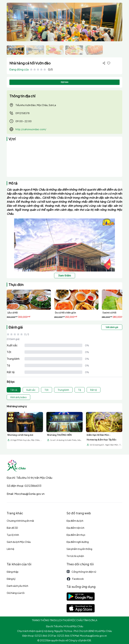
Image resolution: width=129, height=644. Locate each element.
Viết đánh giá (112, 327)
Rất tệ (11, 372)
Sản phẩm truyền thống (79, 549)
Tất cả (14, 390)
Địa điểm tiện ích (75, 528)
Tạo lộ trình (13, 535)
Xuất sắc (12, 345)
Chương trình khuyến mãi (20, 521)
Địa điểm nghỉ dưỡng (78, 542)
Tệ (8, 365)
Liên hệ (10, 549)
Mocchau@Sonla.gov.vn (29, 494)
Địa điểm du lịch (75, 521)
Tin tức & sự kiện (75, 556)
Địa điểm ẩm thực (76, 535)
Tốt (9, 352)
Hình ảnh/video (18, 397)
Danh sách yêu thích (17, 586)
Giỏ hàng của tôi (16, 593)
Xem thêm (65, 275)
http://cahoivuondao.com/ (31, 129)
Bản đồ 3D (12, 528)
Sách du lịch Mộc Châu (19, 542)
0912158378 (19, 113)
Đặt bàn (65, 82)
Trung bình (13, 359)
